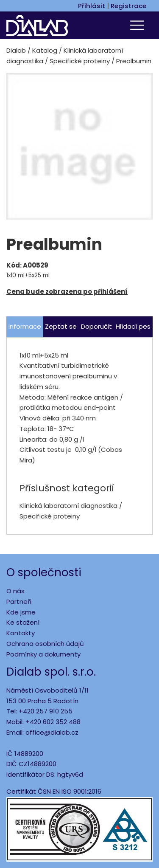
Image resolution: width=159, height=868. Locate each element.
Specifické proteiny (80, 61)
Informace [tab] (25, 326)
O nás (15, 591)
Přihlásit (92, 6)
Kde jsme (21, 612)
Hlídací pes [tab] (133, 326)
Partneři (19, 602)
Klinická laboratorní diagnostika (68, 506)
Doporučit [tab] (96, 326)
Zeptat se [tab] (61, 326)
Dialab (16, 50)
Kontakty (21, 633)
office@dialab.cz (52, 732)
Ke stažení (23, 622)
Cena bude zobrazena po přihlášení (67, 292)
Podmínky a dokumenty (43, 654)
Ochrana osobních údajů (45, 644)
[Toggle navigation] (138, 25)
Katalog (45, 50)
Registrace (128, 6)
